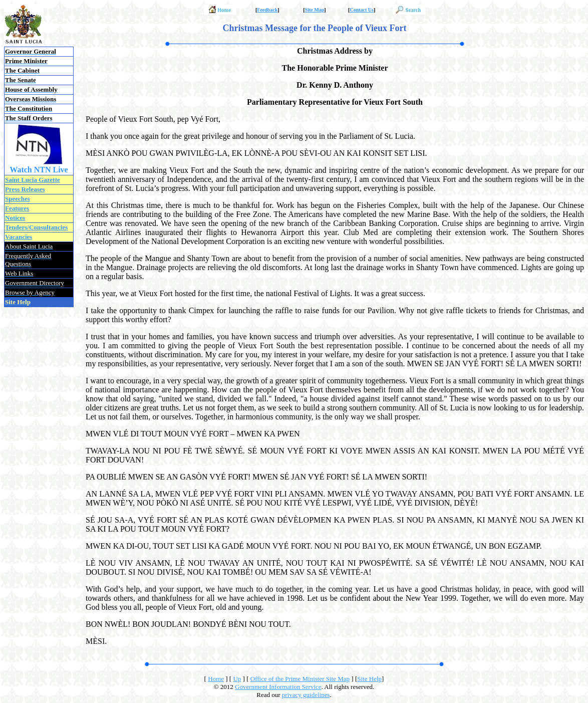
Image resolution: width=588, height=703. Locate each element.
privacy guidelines (306, 695)
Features (17, 208)
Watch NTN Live (39, 170)
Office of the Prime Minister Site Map (300, 679)
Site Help (369, 679)
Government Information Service (278, 687)
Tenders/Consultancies (36, 227)
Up (237, 679)
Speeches (18, 199)
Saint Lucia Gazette (33, 180)
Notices (15, 218)
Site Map (315, 10)
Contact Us (362, 10)
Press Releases (25, 189)
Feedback (267, 10)
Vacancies (19, 237)
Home (216, 679)
